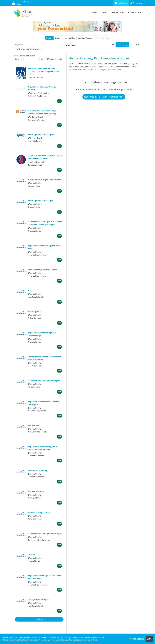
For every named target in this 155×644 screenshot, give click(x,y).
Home (94, 12)
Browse (58, 38)
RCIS (30, 291)
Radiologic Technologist (38, 470)
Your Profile (117, 12)
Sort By (18, 59)
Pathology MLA (34, 312)
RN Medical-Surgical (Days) (39, 512)
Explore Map (70, 38)
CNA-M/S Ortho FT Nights (38, 600)
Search (49, 38)
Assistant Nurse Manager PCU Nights (44, 381)
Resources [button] (134, 12)
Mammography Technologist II (41, 135)
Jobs (103, 12)
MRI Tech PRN (33, 425)
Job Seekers (121, 3)
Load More (39, 619)
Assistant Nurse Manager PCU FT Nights (45, 534)
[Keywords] (39, 45)
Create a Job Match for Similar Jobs (104, 97)
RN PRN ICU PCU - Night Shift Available (44, 180)
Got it (149, 639)
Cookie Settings (137, 639)
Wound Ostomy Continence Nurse (42, 270)
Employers (136, 3)
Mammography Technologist (40, 201)
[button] (135, 45)
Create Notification (55, 59)
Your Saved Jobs (102, 38)
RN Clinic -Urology (36, 491)
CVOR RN (31, 555)
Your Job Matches (85, 38)
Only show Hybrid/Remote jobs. (30, 49)
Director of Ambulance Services (41, 68)
